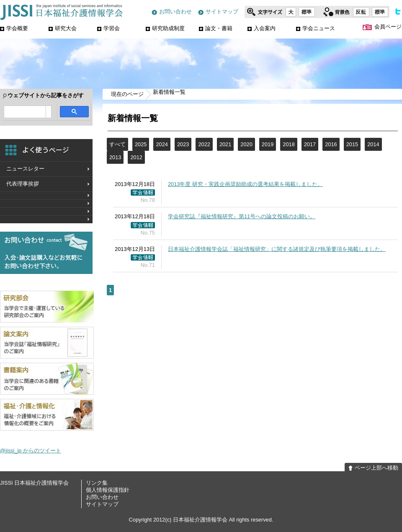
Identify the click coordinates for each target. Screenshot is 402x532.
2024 (162, 144)
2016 (331, 144)
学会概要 (14, 28)
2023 (183, 144)
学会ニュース (316, 28)
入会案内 (262, 28)
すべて (117, 144)
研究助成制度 (165, 28)
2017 (310, 144)
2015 (352, 144)
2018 (289, 144)
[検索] (25, 112)
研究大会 (63, 28)
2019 (268, 144)
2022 (204, 144)
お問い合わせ (172, 12)
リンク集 (97, 483)
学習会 (108, 28)
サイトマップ (218, 12)
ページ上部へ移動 (373, 468)
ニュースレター (25, 169)
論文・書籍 (216, 28)
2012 (136, 157)
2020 (246, 144)
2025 (141, 144)
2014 (373, 144)
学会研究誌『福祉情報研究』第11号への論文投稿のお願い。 (242, 216)
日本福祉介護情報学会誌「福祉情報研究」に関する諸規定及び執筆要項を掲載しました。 (277, 249)
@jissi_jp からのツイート (31, 451)
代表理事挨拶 (23, 184)
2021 (225, 144)
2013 (115, 157)
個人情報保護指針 (108, 490)
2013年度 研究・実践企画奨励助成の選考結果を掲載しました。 (245, 184)
